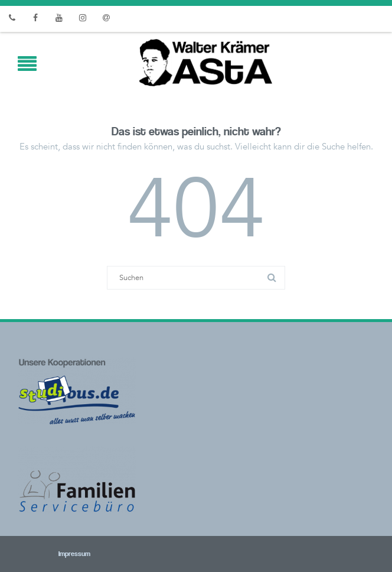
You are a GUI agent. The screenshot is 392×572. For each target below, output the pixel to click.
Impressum (58, 554)
